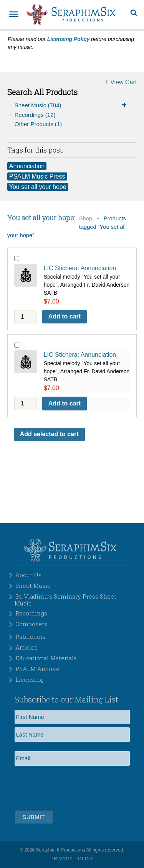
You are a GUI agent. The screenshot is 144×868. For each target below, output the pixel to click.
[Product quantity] (25, 317)
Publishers (31, 637)
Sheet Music (72, 105)
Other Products (38, 124)
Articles (26, 647)
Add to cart (65, 316)
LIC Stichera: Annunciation (80, 268)
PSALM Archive (37, 669)
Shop (86, 218)
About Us (28, 575)
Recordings (35, 115)
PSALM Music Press (37, 176)
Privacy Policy (72, 859)
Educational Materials (46, 658)
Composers (31, 624)
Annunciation (27, 166)
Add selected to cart (49, 434)
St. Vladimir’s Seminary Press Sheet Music (65, 600)
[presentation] (73, 787)
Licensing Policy (68, 39)
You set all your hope (38, 187)
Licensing (29, 679)
